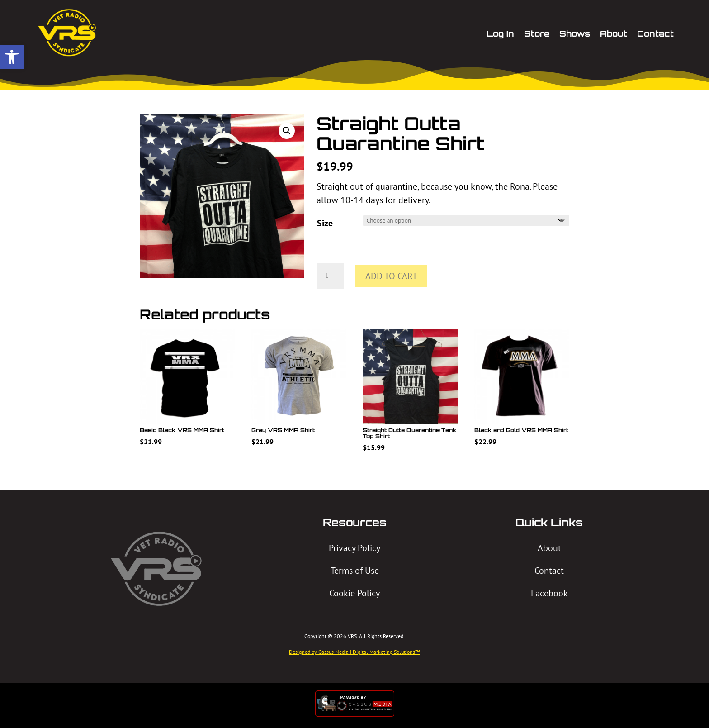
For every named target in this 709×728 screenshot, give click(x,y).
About (549, 548)
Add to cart (391, 276)
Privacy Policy (354, 548)
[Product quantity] (330, 276)
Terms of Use (355, 571)
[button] (12, 57)
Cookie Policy (354, 593)
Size (325, 223)
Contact (549, 571)
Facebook (549, 593)
